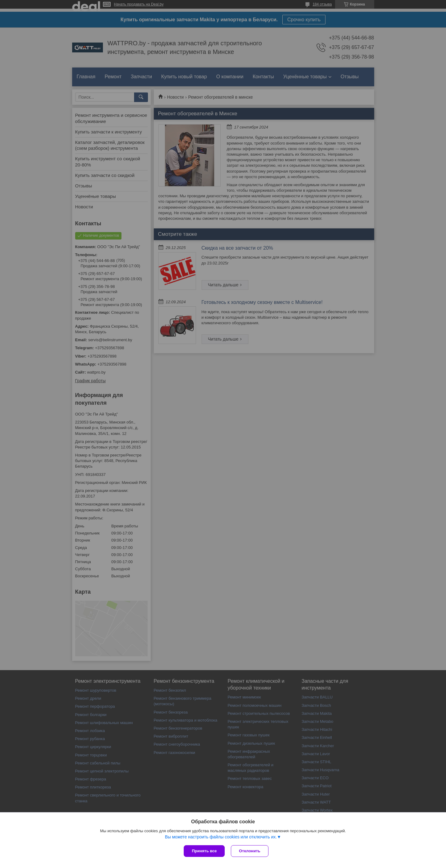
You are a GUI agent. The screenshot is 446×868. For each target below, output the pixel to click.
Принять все (204, 851)
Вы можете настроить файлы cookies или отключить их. (221, 837)
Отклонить (250, 851)
